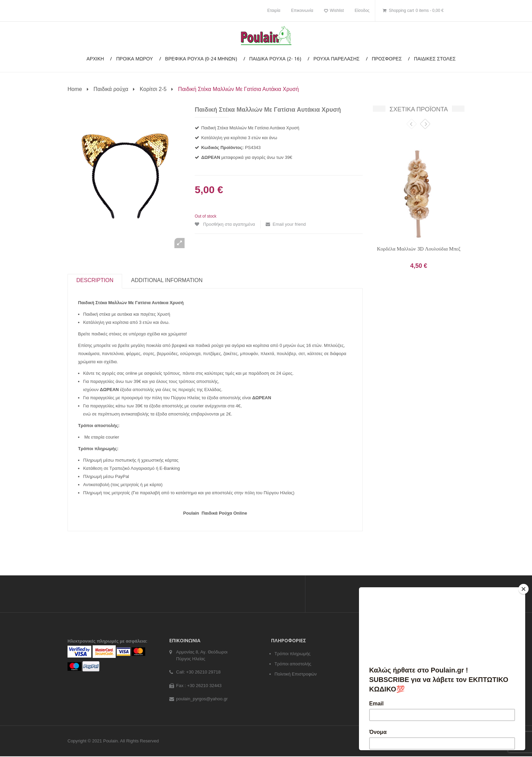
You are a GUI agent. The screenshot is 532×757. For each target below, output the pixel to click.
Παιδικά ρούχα (111, 89)
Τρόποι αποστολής (293, 665)
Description (95, 282)
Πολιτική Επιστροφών (296, 675)
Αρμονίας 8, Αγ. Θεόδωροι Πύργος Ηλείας (202, 656)
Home (75, 89)
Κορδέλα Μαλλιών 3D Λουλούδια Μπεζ (419, 249)
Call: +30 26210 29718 (198, 673)
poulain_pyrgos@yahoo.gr (202, 700)
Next (425, 125)
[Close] (524, 589)
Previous (412, 125)
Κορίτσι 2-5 (153, 89)
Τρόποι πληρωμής (292, 655)
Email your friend (289, 224)
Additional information (167, 282)
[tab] (95, 282)
